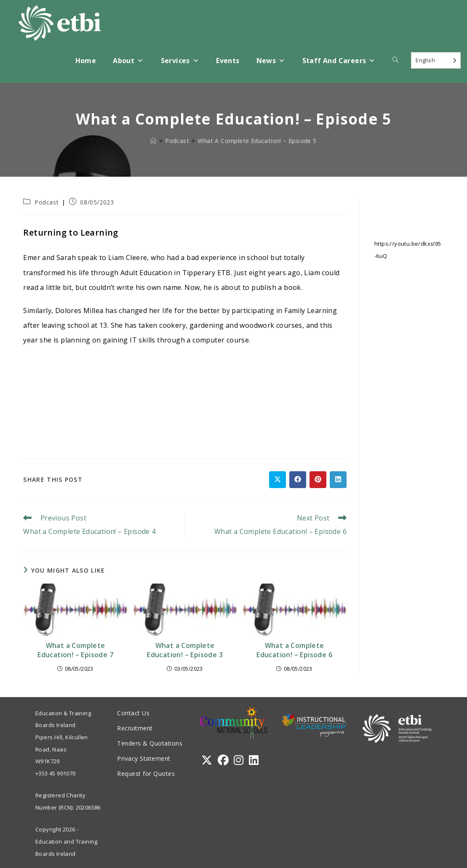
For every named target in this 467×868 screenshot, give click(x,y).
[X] (207, 760)
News (271, 61)
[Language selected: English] (436, 60)
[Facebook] (223, 760)
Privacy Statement (144, 758)
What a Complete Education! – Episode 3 (185, 650)
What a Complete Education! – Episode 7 (75, 650)
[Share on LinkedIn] (338, 480)
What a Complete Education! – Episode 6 (294, 650)
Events (228, 61)
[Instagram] (239, 760)
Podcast (47, 202)
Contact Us (133, 713)
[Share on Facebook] (298, 480)
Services (180, 61)
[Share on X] (278, 480)
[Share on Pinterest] (318, 480)
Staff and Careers (339, 61)
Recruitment (135, 728)
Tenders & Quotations (150, 743)
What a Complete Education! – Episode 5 (257, 141)
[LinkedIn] (254, 760)
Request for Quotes (146, 774)
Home (86, 61)
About (128, 61)
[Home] (153, 141)
